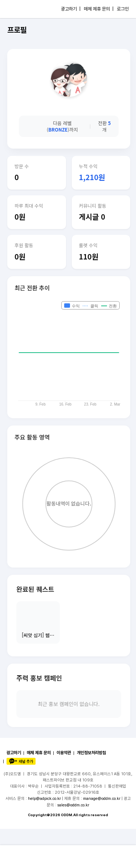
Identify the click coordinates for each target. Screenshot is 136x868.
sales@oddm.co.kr (73, 805)
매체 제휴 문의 (39, 753)
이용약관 (64, 753)
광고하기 (14, 753)
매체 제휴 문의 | (99, 9)
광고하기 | (71, 9)
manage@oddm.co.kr (102, 798)
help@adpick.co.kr (44, 798)
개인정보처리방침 (91, 753)
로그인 (123, 9)
